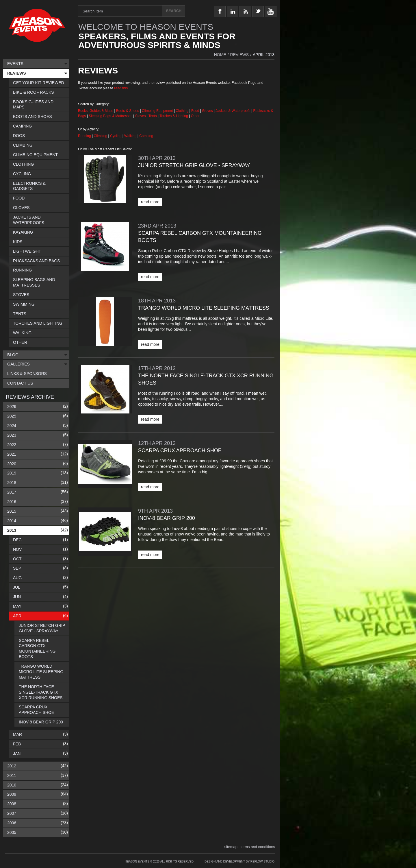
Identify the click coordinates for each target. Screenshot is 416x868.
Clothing (182, 111)
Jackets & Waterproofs (233, 111)
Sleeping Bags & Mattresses (110, 116)
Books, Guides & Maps (96, 111)
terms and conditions (258, 847)
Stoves (141, 116)
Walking (131, 136)
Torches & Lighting (174, 116)
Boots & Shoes (128, 111)
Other (195, 116)
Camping (146, 136)
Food (196, 111)
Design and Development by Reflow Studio (239, 861)
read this (121, 88)
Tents (153, 116)
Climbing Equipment (157, 111)
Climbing (101, 136)
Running (85, 136)
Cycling (116, 136)
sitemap (231, 847)
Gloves (207, 111)
